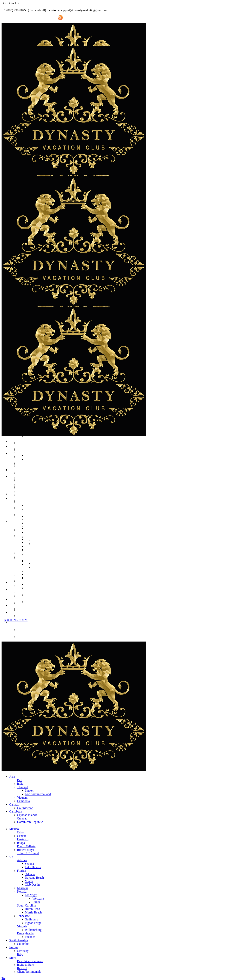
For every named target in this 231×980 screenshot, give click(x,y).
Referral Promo (23, 18)
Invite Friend (45, 18)
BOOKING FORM (16, 620)
